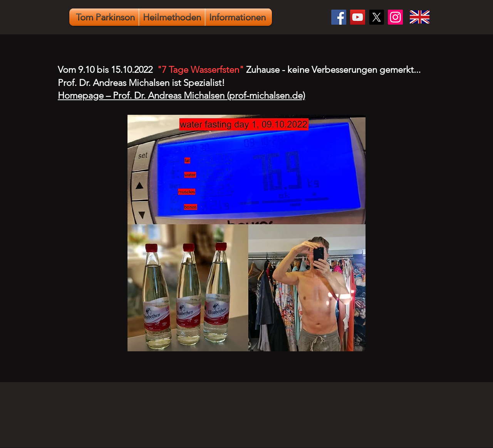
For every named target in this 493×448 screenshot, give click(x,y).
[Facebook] (339, 17)
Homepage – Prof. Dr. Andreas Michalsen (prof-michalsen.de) (181, 95)
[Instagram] (395, 17)
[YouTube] (358, 17)
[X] (376, 17)
